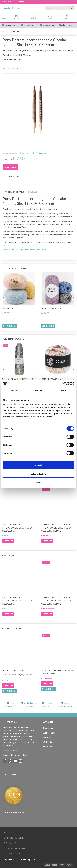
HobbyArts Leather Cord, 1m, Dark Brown (58, 672)
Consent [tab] (14, 391)
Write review (41, 153)
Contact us (10, 843)
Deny (38, 482)
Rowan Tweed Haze (13, 671)
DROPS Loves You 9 (51, 308)
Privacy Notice (12, 854)
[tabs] (67, 17)
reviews (24, 153)
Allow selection (38, 474)
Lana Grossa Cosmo (52, 379)
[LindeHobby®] (11, 8)
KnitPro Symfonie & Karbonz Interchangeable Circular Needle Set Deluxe (58, 528)
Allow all (38, 465)
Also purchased (11, 628)
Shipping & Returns (11, 751)
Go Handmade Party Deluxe (18, 379)
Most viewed (10, 555)
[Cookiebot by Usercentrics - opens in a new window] (62, 383)
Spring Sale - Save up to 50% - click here (14, 1)
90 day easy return (49, 25)
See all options (9, 326)
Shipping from (9, 25)
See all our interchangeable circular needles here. (24, 250)
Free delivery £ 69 (30, 25)
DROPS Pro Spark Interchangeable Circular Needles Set (18, 528)
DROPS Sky (8, 308)
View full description (12, 68)
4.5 (16, 25)
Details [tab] (39, 391)
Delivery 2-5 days (67, 25)
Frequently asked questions (15, 755)
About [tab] (64, 391)
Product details (14, 192)
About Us (9, 833)
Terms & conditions (14, 848)
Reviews (33, 192)
